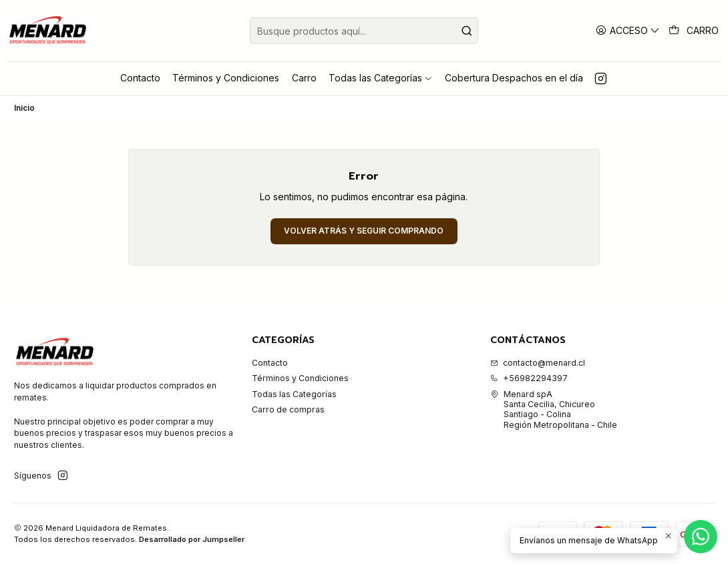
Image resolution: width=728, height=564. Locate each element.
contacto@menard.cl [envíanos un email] (538, 363)
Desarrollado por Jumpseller (192, 539)
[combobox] (364, 31)
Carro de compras (288, 409)
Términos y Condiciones (300, 378)
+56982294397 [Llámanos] (529, 378)
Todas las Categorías (294, 394)
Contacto (270, 363)
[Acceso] (628, 30)
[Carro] (694, 31)
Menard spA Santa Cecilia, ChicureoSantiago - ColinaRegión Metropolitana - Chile (554, 409)
